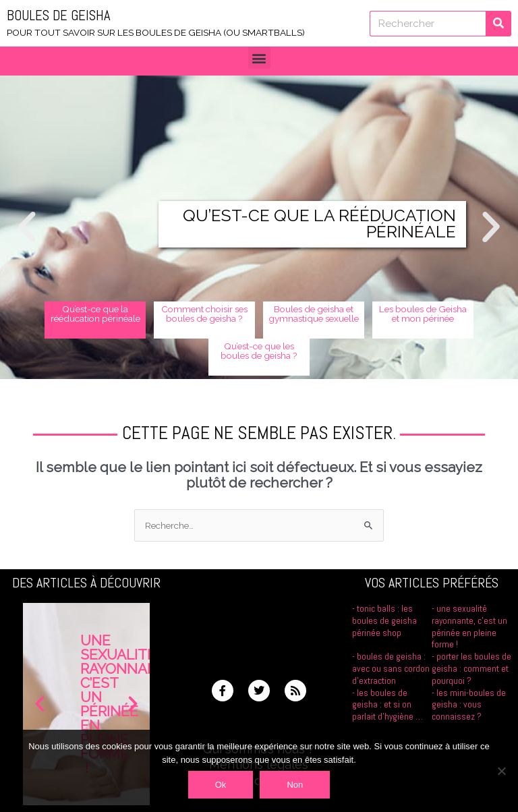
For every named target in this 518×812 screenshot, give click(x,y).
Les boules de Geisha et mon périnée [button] (423, 314)
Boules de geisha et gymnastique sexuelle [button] (314, 314)
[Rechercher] (498, 24)
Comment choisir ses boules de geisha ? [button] (204, 314)
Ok (221, 785)
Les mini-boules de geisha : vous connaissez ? (469, 705)
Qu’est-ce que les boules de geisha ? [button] (259, 351)
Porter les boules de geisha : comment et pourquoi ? (471, 669)
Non (295, 785)
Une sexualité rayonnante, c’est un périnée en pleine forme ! (469, 627)
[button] (259, 58)
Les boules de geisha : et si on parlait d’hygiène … (387, 705)
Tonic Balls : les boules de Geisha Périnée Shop (384, 621)
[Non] (501, 771)
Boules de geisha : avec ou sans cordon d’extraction (391, 669)
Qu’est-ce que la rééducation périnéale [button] (95, 314)
